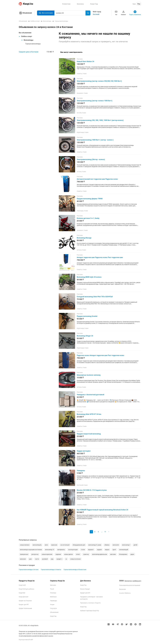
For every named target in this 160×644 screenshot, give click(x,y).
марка (107, 550)
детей (135, 545)
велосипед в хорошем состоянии (31, 550)
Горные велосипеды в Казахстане (75, 569)
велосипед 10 (50, 550)
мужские (54, 545)
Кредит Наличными (25, 608)
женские (23, 559)
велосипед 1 (126, 545)
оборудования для (79, 545)
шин (30, 559)
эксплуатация (73, 550)
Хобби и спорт (25, 36)
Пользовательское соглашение (130, 585)
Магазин (53, 585)
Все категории (46, 13)
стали (83, 550)
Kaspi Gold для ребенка (26, 589)
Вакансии (122, 589)
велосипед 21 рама (95, 545)
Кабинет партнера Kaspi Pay (90, 611)
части (37, 559)
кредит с (59, 559)
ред (52, 559)
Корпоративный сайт (26, 640)
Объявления (25, 13)
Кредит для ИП (24, 605)
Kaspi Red (22, 593)
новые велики (25, 545)
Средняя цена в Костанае (29, 52)
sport (114, 550)
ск (66, 559)
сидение (58, 554)
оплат (78, 554)
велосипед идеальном (100, 554)
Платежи (53, 593)
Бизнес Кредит (85, 589)
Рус (139, 4)
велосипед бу (37, 545)
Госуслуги (53, 608)
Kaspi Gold (22, 585)
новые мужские (47, 554)
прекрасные (24, 554)
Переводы (54, 601)
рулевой (45, 559)
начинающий (124, 550)
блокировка (123, 554)
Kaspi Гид (53, 616)
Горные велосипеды (33, 44)
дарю (132, 554)
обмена (107, 545)
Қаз (134, 4)
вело (46, 545)
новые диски (68, 554)
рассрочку (35, 554)
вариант (91, 550)
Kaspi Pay (83, 585)
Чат (116, 13)
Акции (52, 605)
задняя (99, 550)
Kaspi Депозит (24, 597)
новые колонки (75, 559)
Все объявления (25, 33)
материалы (61, 550)
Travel (52, 589)
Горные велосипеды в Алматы (51, 569)
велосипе (116, 545)
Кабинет (123, 13)
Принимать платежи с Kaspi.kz (90, 603)
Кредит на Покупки (25, 601)
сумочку (86, 554)
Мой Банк (53, 597)
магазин (113, 554)
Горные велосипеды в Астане (29, 569)
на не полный (65, 545)
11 (105, 532)
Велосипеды (27, 40)
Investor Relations (125, 593)
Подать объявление (135, 13)
